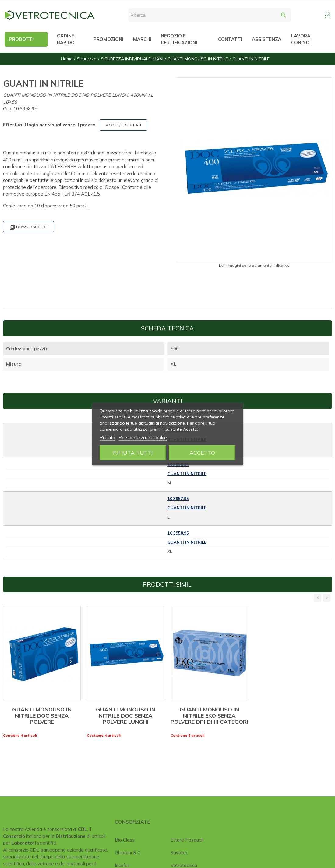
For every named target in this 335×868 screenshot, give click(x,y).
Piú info (107, 438)
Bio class (125, 840)
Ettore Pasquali (187, 840)
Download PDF (28, 227)
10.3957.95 (178, 499)
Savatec (179, 853)
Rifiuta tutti (133, 453)
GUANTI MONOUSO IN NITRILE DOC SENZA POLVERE (42, 716)
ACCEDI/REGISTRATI (123, 125)
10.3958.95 (178, 533)
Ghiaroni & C (128, 853)
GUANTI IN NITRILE (187, 474)
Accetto (202, 453)
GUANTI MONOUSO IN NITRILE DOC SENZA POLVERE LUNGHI (126, 716)
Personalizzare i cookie (143, 438)
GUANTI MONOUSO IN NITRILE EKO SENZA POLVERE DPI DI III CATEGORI (209, 716)
